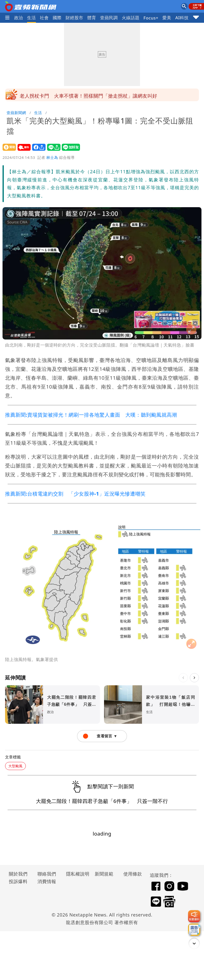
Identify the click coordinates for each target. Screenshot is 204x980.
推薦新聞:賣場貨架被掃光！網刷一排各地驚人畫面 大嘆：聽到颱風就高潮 (91, 415)
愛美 (167, 18)
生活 (32, 18)
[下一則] (194, 678)
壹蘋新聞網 (16, 113)
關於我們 (18, 874)
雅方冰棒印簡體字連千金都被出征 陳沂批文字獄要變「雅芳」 (88, 95)
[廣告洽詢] (194, 930)
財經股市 (74, 18)
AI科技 (182, 18)
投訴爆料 (18, 881)
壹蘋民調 (109, 18)
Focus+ (151, 18)
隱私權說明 (76, 874)
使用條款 (133, 874)
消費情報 (47, 881)
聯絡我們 (47, 874)
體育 (92, 18)
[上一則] (183, 678)
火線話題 (131, 18)
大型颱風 (15, 766)
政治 (19, 18)
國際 (57, 18)
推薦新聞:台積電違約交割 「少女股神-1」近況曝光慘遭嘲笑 (75, 494)
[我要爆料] (194, 916)
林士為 (52, 157)
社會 (44, 18)
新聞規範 (104, 874)
